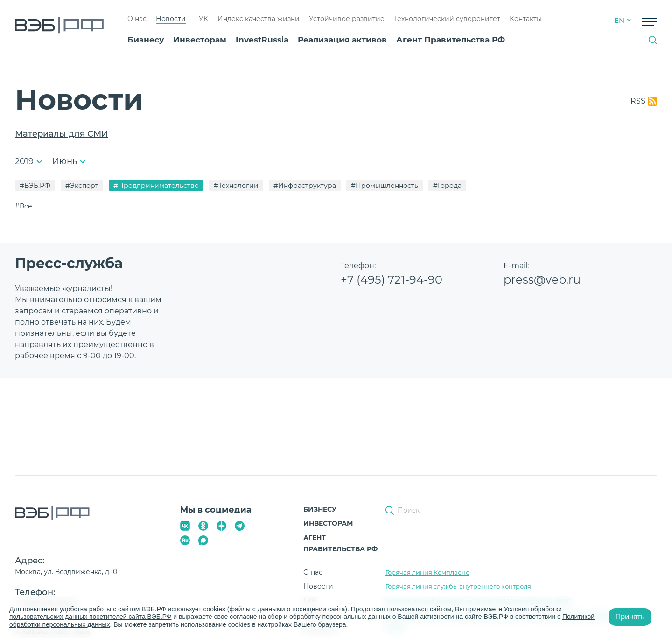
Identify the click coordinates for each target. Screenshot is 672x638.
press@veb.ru (542, 280)
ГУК (202, 19)
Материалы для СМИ (62, 134)
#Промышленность (385, 186)
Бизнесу (146, 40)
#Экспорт (82, 186)
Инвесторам (200, 40)
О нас (137, 19)
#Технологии (236, 186)
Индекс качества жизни (259, 19)
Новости (171, 19)
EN (619, 21)
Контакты (526, 19)
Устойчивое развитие (347, 19)
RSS (638, 101)
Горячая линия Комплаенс (427, 572)
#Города (447, 186)
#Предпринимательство (156, 186)
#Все (24, 206)
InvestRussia (262, 40)
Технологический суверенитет (447, 19)
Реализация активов (342, 40)
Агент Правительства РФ (451, 40)
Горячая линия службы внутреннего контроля (458, 586)
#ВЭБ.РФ (35, 186)
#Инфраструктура (305, 186)
